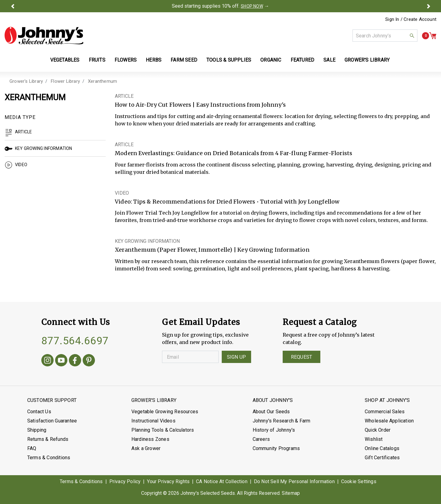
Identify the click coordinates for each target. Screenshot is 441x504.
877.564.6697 (75, 341)
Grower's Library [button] (368, 60)
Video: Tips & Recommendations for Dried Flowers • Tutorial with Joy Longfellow (227, 202)
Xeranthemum (102, 81)
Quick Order (378, 430)
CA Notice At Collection (222, 481)
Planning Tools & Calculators (163, 430)
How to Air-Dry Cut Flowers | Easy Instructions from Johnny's (200, 105)
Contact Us (39, 412)
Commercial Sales (385, 412)
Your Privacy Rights (168, 481)
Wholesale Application (389, 421)
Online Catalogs (382, 448)
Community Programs (276, 448)
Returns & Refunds (48, 439)
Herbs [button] (154, 60)
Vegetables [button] (65, 60)
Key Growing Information (38, 148)
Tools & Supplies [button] (229, 60)
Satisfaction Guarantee (52, 421)
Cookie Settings (359, 481)
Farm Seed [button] (184, 60)
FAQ (32, 448)
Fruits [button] (97, 60)
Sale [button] (329, 60)
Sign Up (236, 357)
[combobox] (385, 36)
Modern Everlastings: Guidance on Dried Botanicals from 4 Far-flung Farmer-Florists (234, 153)
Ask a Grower (146, 448)
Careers (261, 439)
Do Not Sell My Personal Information (294, 481)
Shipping (37, 430)
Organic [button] (271, 60)
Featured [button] (303, 60)
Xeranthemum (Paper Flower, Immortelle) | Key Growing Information (212, 250)
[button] (13, 6)
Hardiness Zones (150, 439)
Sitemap (291, 493)
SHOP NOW (252, 6)
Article (18, 132)
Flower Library (65, 81)
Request (302, 357)
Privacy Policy (125, 481)
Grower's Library (26, 81)
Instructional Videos (153, 421)
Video (16, 165)
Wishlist (374, 439)
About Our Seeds (271, 412)
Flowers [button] (126, 60)
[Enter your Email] (190, 357)
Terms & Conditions (49, 458)
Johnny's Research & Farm (282, 421)
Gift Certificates (382, 458)
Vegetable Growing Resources (165, 412)
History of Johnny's (274, 430)
